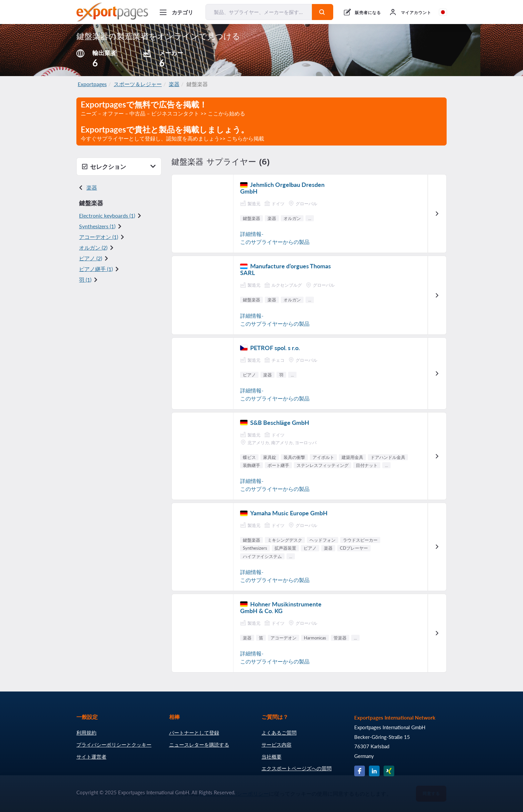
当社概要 (272, 757)
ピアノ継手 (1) (96, 269)
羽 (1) (85, 280)
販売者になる (368, 13)
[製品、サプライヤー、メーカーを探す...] (259, 12)
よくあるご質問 (279, 733)
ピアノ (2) (91, 258)
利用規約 (86, 733)
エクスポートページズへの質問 (297, 768)
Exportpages (92, 84)
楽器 (174, 84)
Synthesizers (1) (97, 226)
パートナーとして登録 (194, 733)
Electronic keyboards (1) (107, 215)
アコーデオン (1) (99, 237)
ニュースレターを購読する (199, 745)
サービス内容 (277, 745)
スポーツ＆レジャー (138, 84)
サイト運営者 (91, 757)
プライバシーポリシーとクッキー (114, 745)
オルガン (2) (93, 247)
